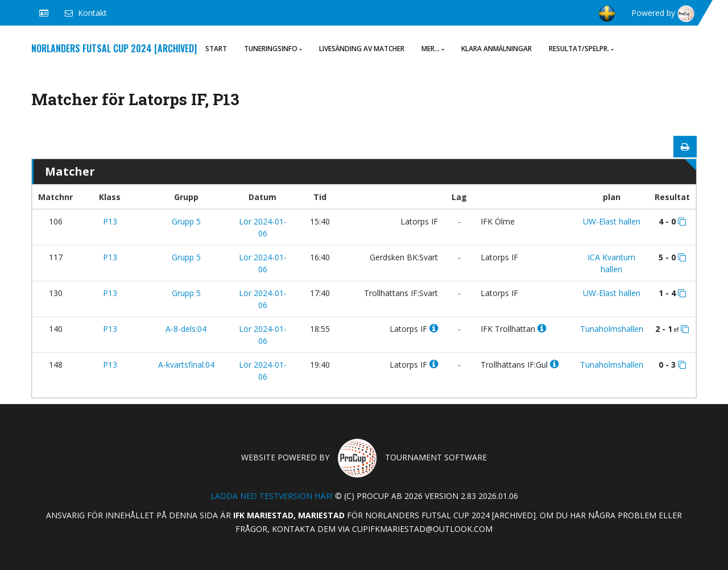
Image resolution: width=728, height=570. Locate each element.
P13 (110, 221)
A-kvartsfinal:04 (186, 365)
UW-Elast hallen (612, 221)
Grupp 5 (186, 221)
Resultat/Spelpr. (581, 49)
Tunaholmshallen (612, 329)
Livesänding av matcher (362, 49)
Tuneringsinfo (273, 49)
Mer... (433, 49)
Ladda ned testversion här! (272, 496)
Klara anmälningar (497, 49)
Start (216, 49)
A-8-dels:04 (186, 329)
